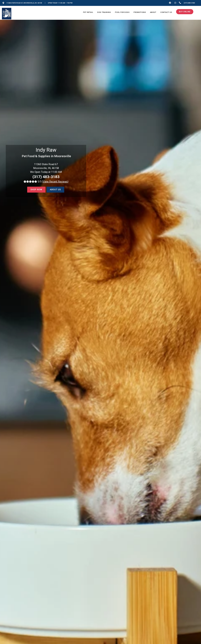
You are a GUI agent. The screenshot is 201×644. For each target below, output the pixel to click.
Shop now (36, 190)
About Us (55, 190)
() (55, 182)
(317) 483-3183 (46, 177)
